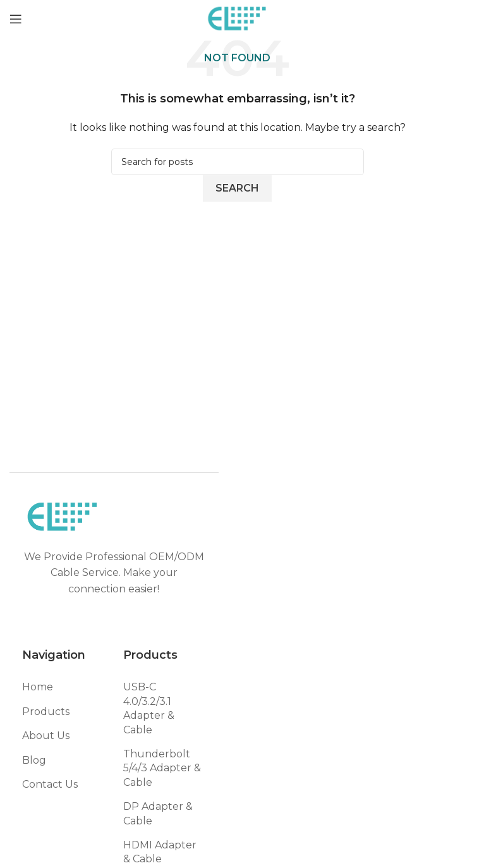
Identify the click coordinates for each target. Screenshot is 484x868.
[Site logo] (237, 18)
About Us (46, 736)
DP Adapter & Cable (158, 813)
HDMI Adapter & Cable (160, 852)
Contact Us (50, 784)
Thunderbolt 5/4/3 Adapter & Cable (162, 768)
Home (38, 687)
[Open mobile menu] (16, 19)
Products (46, 712)
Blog (34, 760)
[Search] (238, 162)
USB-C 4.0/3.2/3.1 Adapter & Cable (149, 708)
